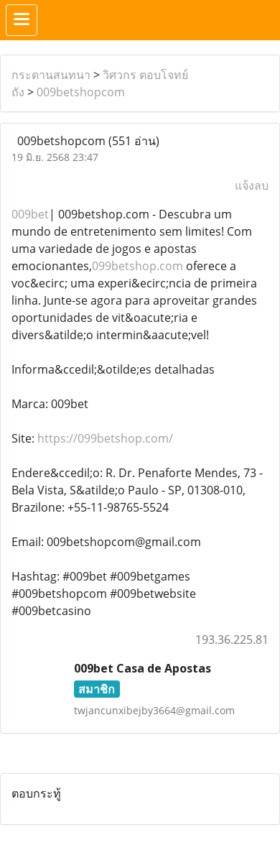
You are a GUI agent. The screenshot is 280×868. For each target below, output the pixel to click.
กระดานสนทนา (51, 75)
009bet (30, 214)
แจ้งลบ (252, 185)
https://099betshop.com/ (105, 438)
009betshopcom (81, 92)
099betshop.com (137, 266)
